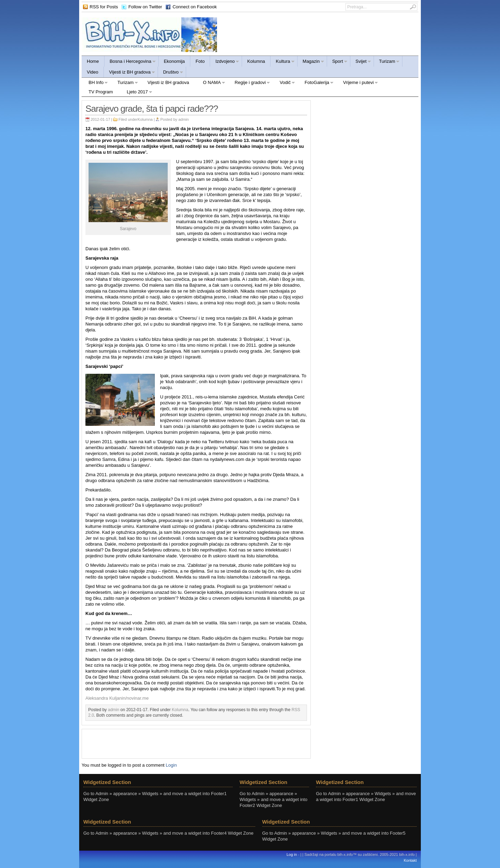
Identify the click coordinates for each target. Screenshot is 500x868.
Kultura (282, 62)
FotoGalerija (316, 83)
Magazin (311, 62)
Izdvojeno (225, 62)
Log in (292, 854)
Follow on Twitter (145, 7)
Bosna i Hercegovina (130, 62)
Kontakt (410, 860)
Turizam (387, 62)
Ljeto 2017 (136, 93)
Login (171, 765)
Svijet (361, 62)
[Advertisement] (196, 743)
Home (93, 61)
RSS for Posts (104, 7)
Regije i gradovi (249, 83)
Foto (200, 61)
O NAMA (211, 83)
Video (93, 72)
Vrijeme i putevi (357, 83)
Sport (337, 62)
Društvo (171, 73)
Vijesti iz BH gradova (130, 73)
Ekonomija (174, 61)
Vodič (284, 83)
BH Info (95, 83)
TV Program (101, 92)
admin (184, 119)
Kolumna (256, 61)
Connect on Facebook (195, 7)
